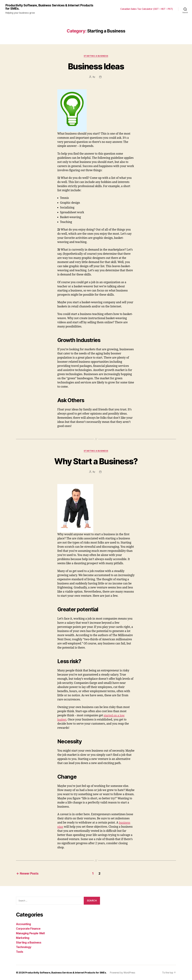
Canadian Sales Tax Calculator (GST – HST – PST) (147, 9)
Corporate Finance (28, 928)
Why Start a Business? (96, 461)
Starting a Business (96, 56)
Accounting (24, 924)
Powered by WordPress (123, 972)
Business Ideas (96, 66)
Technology (24, 947)
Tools (20, 951)
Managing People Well (31, 933)
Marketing (23, 938)
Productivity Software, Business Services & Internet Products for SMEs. (50, 7)
